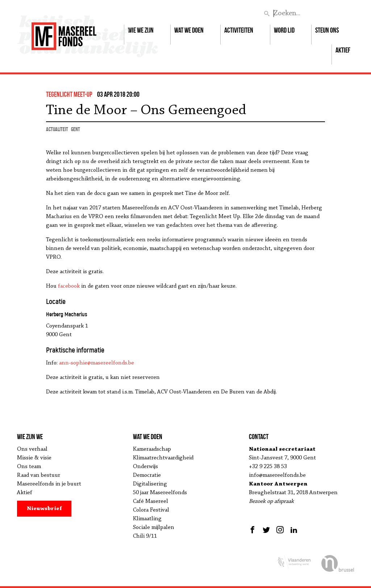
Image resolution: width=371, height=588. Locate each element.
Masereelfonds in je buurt (49, 484)
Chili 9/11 (145, 536)
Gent (76, 129)
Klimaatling (147, 519)
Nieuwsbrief (44, 509)
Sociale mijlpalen (154, 527)
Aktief (343, 50)
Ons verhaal (32, 449)
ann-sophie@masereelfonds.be (97, 363)
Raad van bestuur (39, 475)
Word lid (284, 30)
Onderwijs (145, 467)
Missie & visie (34, 458)
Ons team (29, 467)
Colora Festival (151, 510)
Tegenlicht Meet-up (69, 94)
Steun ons (327, 30)
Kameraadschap (152, 449)
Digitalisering (150, 484)
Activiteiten (239, 30)
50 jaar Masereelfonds (160, 493)
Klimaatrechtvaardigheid (163, 458)
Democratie (147, 475)
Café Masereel (151, 501)
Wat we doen (189, 30)
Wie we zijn (141, 30)
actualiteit (57, 129)
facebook (69, 286)
